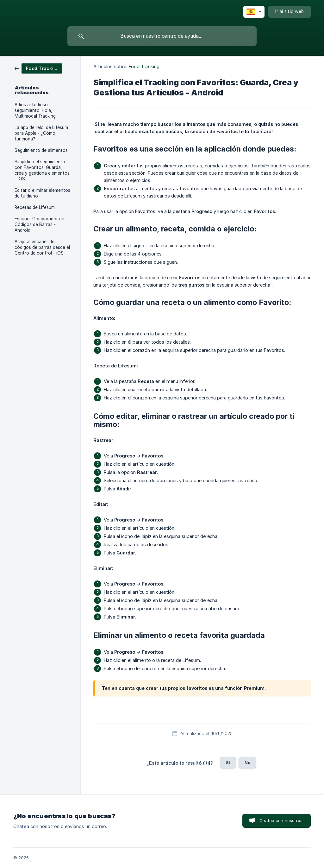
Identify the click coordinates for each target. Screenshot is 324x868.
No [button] (247, 762)
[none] (254, 12)
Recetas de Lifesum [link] (35, 207)
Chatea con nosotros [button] (281, 820)
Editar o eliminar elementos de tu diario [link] (42, 193)
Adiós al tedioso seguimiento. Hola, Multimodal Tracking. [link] (36, 110)
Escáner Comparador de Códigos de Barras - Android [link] (39, 224)
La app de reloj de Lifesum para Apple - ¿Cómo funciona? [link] (41, 133)
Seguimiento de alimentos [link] (41, 150)
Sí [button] (228, 762)
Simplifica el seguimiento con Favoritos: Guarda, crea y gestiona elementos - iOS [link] (42, 170)
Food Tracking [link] (144, 66)
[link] (38, 68)
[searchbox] (162, 36)
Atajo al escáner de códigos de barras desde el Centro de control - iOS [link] (42, 247)
